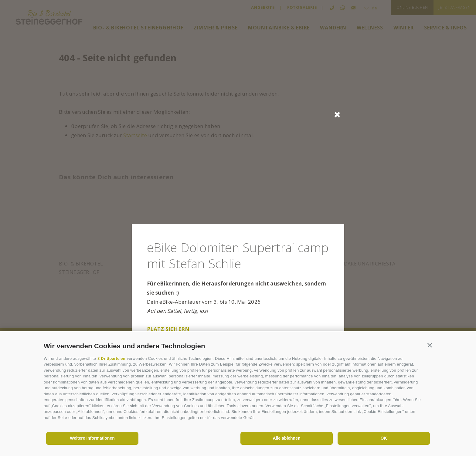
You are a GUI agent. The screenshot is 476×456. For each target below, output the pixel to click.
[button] (430, 345)
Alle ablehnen (286, 438)
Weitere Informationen (92, 438)
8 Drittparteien (111, 358)
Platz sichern (168, 329)
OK (384, 438)
